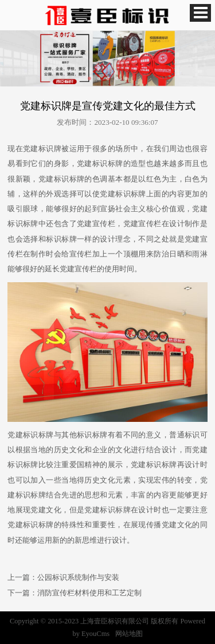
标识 (46, 149)
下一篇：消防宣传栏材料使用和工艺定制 (75, 593)
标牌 (116, 163)
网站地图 (129, 634)
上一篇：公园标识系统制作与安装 (63, 577)
